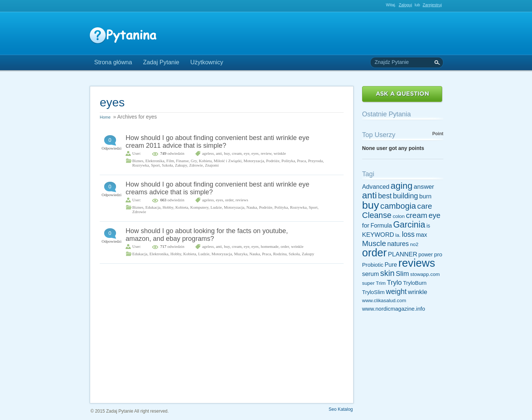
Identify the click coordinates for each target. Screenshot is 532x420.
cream (237, 153)
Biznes (138, 161)
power (426, 255)
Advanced (376, 187)
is (428, 226)
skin (387, 273)
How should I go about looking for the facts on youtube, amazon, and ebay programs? (207, 235)
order (229, 200)
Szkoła (167, 165)
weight (396, 291)
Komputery (199, 207)
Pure (391, 264)
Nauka (252, 207)
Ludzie (216, 207)
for (366, 226)
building (405, 196)
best (385, 196)
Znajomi (212, 165)
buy (227, 153)
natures (398, 244)
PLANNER (403, 254)
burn (425, 196)
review (266, 153)
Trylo (394, 282)
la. (398, 235)
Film (170, 161)
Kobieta (205, 161)
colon (399, 216)
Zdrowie (196, 165)
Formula (381, 226)
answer (424, 187)
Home (105, 117)
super (368, 283)
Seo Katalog (341, 409)
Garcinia (409, 225)
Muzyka (241, 254)
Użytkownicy (207, 62)
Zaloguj (405, 5)
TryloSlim (373, 292)
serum (371, 274)
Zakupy (181, 165)
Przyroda (316, 161)
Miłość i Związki (228, 161)
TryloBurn (415, 283)
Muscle (374, 243)
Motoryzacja (254, 161)
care (424, 206)
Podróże (273, 161)
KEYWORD (378, 235)
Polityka (288, 161)
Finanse (183, 161)
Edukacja (153, 207)
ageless (208, 153)
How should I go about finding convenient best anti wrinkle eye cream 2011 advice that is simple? (217, 142)
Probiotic (373, 265)
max (422, 235)
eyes (255, 153)
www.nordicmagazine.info (394, 309)
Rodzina (280, 254)
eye (247, 153)
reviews (242, 200)
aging (401, 186)
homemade (270, 246)
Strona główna (113, 62)
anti (219, 153)
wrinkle (280, 153)
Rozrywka (141, 165)
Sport (156, 165)
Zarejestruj (432, 5)
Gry (194, 161)
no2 (414, 244)
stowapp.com (425, 274)
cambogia (398, 206)
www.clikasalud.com (384, 301)
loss (408, 234)
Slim (402, 274)
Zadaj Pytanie (161, 62)
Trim (381, 283)
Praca (301, 161)
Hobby (168, 207)
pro (438, 254)
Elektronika (155, 161)
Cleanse (377, 215)
